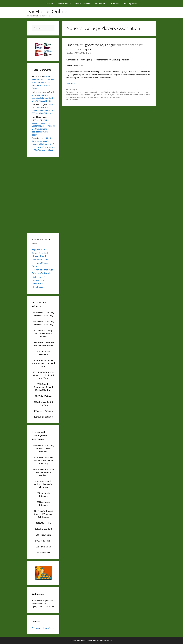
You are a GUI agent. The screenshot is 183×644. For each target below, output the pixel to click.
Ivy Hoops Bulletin (40, 260)
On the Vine (114, 4)
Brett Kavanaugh (91, 92)
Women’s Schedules (83, 4)
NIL (131, 95)
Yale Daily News (114, 97)
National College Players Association (98, 95)
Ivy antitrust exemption (136, 92)
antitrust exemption (76, 92)
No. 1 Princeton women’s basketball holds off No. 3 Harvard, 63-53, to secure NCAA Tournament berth (43, 144)
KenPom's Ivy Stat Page (42, 270)
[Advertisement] (43, 194)
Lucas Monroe (78, 95)
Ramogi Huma (138, 95)
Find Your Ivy (100, 4)
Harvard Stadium (104, 92)
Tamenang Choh (93, 97)
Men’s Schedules (64, 4)
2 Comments (74, 100)
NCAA (114, 95)
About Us (50, 4)
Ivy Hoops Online (47, 11)
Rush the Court (39, 277)
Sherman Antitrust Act (78, 97)
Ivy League (73, 90)
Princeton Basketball (41, 273)
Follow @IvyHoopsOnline (43, 628)
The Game (104, 97)
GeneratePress (106, 640)
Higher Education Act (119, 92)
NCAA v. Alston (123, 95)
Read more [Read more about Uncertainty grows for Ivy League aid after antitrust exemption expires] (71, 84)
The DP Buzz (38, 287)
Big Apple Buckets (40, 250)
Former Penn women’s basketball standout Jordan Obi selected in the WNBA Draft (43, 82)
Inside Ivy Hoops (130, 4)
